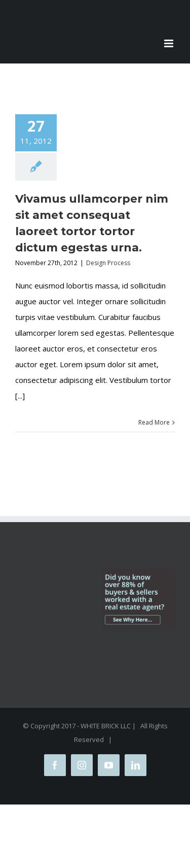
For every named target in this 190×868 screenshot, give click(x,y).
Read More (154, 422)
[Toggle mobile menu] (169, 43)
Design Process (108, 263)
